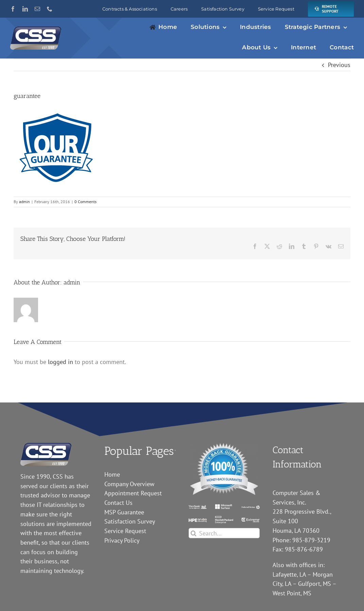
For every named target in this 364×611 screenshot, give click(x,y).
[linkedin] (25, 9)
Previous (339, 65)
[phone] (50, 9)
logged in (60, 362)
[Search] (194, 533)
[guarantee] (224, 446)
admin (24, 202)
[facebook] (13, 9)
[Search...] (224, 533)
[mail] (37, 9)
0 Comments (85, 202)
